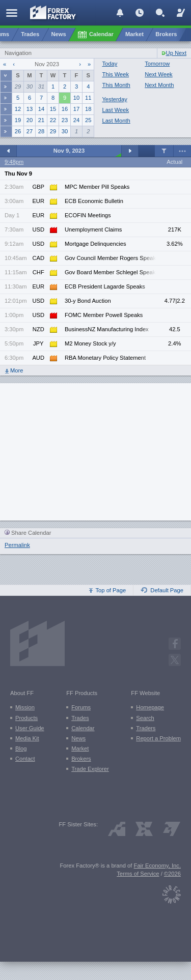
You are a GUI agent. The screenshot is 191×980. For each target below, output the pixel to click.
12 (18, 109)
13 (30, 109)
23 (65, 120)
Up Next (176, 53)
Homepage (150, 707)
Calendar (83, 728)
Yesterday (114, 99)
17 (76, 109)
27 (30, 131)
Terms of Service (138, 874)
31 (41, 87)
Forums (81, 707)
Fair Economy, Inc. (157, 866)
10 (76, 98)
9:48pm (14, 162)
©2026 (172, 874)
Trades (80, 718)
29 (18, 87)
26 (18, 131)
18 (88, 109)
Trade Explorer (90, 769)
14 (41, 109)
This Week (115, 74)
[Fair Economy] (172, 892)
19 (18, 120)
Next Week (159, 74)
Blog (21, 748)
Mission (25, 707)
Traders (146, 728)
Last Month (116, 121)
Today (110, 64)
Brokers (81, 759)
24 (76, 120)
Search (145, 718)
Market (80, 748)
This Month (116, 85)
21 (41, 120)
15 (53, 109)
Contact (25, 759)
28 (41, 131)
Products (26, 718)
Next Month (159, 85)
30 (30, 87)
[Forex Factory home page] (53, 12)
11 (88, 98)
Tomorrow (157, 64)
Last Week (115, 110)
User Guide (30, 728)
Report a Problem (158, 738)
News (78, 738)
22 (53, 120)
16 (65, 109)
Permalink (17, 545)
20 (30, 120)
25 (88, 120)
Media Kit (27, 738)
